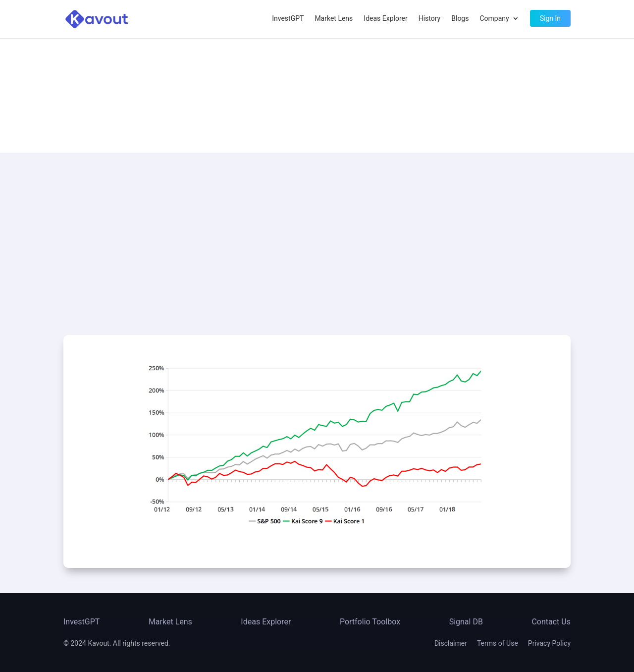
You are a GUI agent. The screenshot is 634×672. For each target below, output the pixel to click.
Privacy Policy (549, 643)
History (430, 19)
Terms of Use (498, 643)
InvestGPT (288, 19)
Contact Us (551, 622)
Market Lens (334, 19)
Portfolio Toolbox (370, 622)
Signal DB (466, 622)
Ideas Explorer (385, 19)
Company (494, 19)
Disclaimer (451, 643)
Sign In (550, 18)
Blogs (460, 19)
